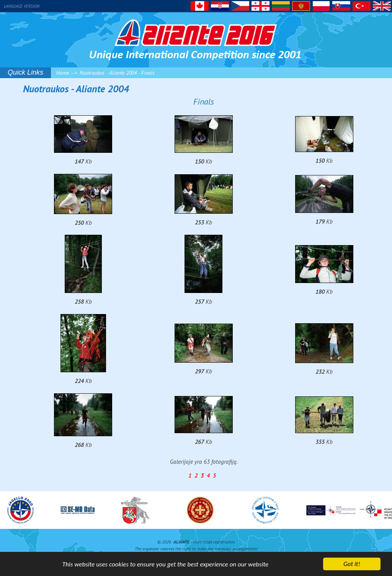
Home (63, 73)
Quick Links (25, 72)
